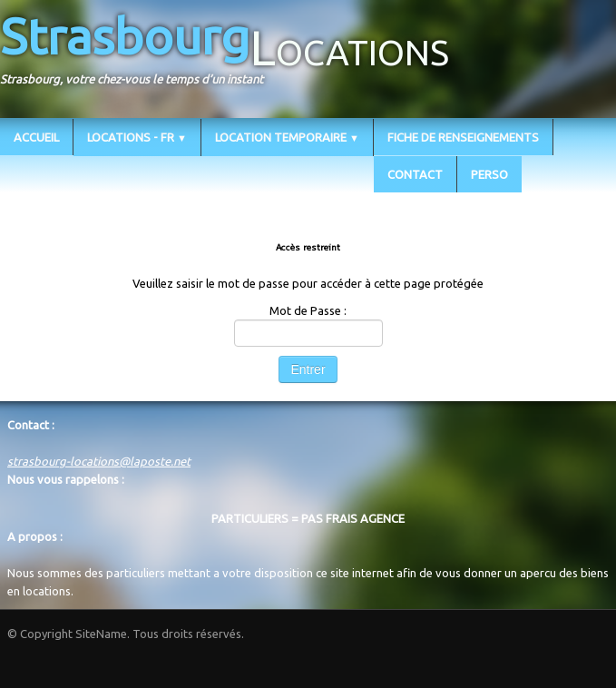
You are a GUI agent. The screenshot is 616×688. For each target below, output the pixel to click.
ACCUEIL (36, 137)
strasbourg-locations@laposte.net (99, 461)
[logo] (231, 57)
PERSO (489, 174)
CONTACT (415, 174)
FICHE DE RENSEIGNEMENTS (463, 137)
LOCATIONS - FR (137, 137)
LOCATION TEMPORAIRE (287, 137)
